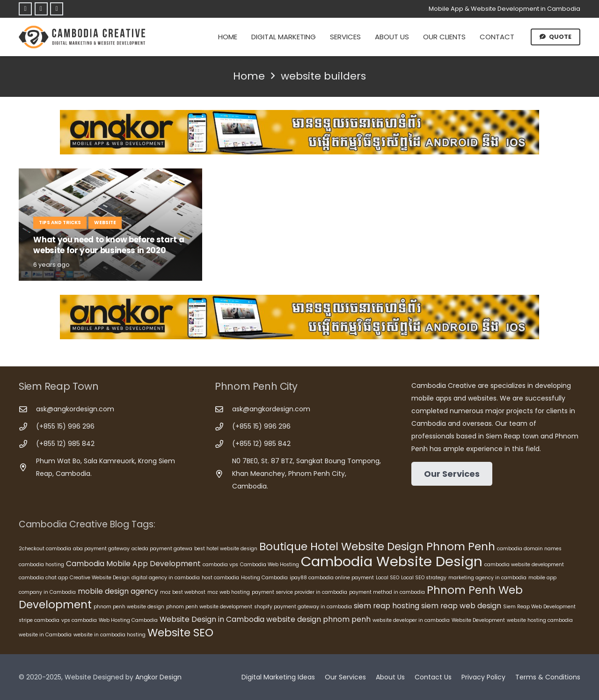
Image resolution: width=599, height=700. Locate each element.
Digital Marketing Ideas (278, 677)
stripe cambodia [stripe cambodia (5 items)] (39, 620)
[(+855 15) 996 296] (27, 427)
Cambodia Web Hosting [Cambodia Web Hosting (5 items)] (270, 565)
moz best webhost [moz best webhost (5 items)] (183, 592)
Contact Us (433, 677)
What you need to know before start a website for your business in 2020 (109, 245)
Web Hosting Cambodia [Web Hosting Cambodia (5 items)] (128, 620)
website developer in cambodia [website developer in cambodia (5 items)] (411, 620)
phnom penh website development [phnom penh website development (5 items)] (209, 607)
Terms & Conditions (548, 677)
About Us (390, 677)
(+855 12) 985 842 (65, 444)
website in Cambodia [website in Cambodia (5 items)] (45, 635)
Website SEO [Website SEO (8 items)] (180, 633)
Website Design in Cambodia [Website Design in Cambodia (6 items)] (212, 619)
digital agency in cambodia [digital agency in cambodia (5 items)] (166, 578)
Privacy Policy (483, 677)
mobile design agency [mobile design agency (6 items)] (118, 591)
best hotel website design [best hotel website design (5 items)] (226, 549)
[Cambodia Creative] (83, 37)
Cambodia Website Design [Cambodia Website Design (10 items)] (392, 561)
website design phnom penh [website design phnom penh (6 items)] (318, 619)
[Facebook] (25, 9)
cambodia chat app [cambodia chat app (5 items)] (43, 578)
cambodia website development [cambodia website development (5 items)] (524, 565)
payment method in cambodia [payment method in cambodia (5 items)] (387, 592)
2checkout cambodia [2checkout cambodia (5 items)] (45, 549)
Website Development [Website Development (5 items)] (478, 620)
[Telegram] (41, 9)
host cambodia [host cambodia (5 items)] (220, 578)
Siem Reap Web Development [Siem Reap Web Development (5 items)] (539, 607)
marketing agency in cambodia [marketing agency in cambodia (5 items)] (487, 578)
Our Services (345, 677)
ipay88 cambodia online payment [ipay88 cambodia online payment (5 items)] (332, 578)
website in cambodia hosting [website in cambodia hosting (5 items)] (110, 635)
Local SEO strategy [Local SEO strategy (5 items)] (424, 578)
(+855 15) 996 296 (65, 426)
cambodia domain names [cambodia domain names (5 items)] (529, 549)
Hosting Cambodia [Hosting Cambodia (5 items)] (264, 578)
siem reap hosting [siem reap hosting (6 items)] (387, 606)
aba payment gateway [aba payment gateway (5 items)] (101, 549)
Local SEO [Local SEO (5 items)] (387, 578)
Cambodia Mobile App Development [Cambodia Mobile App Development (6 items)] (133, 564)
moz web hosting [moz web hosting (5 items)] (229, 592)
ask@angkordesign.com (75, 409)
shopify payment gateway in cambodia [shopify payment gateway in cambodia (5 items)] (303, 607)
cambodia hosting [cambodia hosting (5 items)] (41, 565)
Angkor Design (158, 677)
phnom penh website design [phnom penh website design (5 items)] (129, 607)
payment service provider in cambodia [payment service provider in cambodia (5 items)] (299, 592)
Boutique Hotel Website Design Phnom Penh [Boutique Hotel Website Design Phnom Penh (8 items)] (377, 547)
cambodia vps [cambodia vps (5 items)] (220, 565)
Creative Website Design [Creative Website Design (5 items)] (100, 578)
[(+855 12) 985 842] (27, 444)
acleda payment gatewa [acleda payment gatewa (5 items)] (162, 549)
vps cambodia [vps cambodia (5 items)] (79, 620)
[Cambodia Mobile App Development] (299, 132)
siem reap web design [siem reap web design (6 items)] (461, 606)
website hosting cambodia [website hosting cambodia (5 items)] (540, 620)
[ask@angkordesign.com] (27, 410)
